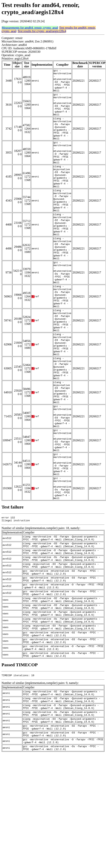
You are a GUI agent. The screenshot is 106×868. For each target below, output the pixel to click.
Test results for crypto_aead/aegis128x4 (42, 31)
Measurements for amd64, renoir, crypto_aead (30, 28)
